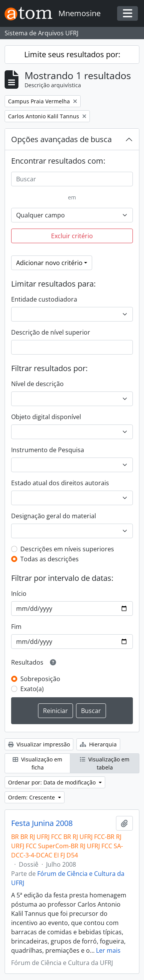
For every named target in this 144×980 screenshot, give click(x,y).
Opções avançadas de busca (61, 139)
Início (19, 594)
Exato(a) (32, 689)
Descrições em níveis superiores (67, 549)
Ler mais (108, 950)
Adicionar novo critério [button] (49, 263)
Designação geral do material (54, 516)
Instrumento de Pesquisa (48, 450)
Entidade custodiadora (44, 299)
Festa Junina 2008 (42, 823)
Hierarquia (98, 744)
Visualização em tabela (105, 763)
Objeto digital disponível (46, 417)
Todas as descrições (50, 559)
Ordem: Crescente (32, 797)
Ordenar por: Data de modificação (53, 782)
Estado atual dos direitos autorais (60, 483)
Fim (16, 627)
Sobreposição (40, 679)
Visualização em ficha (37, 763)
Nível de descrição (37, 384)
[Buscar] (72, 179)
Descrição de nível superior (51, 332)
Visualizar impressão (39, 744)
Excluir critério (72, 236)
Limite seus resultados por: (72, 54)
